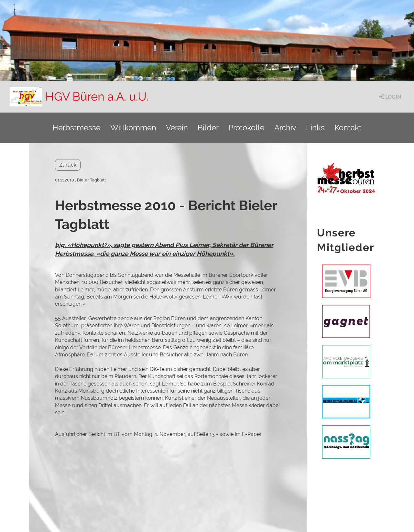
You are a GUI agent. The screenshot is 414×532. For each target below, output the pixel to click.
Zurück (68, 165)
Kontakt (348, 128)
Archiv (285, 128)
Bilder (208, 128)
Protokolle (246, 128)
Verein (177, 128)
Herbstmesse (76, 128)
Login (390, 97)
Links (315, 128)
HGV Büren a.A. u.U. (97, 96)
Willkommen (133, 128)
